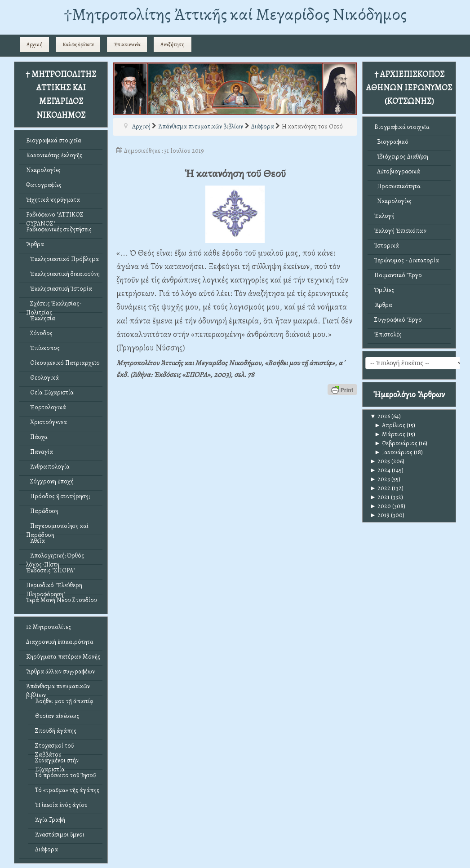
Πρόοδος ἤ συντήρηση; (58, 496)
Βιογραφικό (391, 142)
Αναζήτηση (173, 44)
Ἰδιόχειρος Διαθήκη (401, 157)
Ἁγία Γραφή (50, 820)
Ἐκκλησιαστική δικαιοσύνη (63, 274)
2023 (380, 479)
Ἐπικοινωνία (127, 44)
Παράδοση (42, 511)
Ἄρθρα (35, 244)
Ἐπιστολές (388, 334)
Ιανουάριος (393, 452)
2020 (380, 506)
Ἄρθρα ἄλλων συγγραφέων (60, 671)
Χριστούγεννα (47, 422)
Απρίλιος (390, 425)
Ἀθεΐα (35, 541)
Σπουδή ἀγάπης (56, 731)
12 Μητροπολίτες (49, 627)
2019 (380, 515)
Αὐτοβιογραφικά (397, 171)
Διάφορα (47, 849)
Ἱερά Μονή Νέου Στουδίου (62, 600)
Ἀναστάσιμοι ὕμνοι (60, 835)
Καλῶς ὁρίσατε (78, 44)
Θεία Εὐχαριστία (50, 392)
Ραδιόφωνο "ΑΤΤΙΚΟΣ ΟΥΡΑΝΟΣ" (55, 217)
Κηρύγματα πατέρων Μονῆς (63, 657)
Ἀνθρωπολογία (48, 467)
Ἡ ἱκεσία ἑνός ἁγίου (61, 805)
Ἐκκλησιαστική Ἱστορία (59, 289)
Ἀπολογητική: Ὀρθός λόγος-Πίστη (55, 558)
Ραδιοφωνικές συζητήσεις (59, 229)
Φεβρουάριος (396, 443)
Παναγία (40, 452)
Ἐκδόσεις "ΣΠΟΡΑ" (51, 570)
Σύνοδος (39, 333)
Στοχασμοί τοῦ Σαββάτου (54, 748)
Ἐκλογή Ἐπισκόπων (400, 231)
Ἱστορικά (387, 246)
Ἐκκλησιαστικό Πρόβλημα (62, 259)
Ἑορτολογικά (46, 407)
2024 (380, 470)
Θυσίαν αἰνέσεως (57, 716)
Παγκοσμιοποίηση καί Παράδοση (57, 528)
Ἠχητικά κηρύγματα (53, 200)
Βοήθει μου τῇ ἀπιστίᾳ (64, 701)
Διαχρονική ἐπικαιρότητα (60, 642)
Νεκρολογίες (43, 170)
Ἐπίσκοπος (43, 348)
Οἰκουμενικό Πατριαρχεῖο (63, 363)
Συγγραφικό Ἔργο (398, 320)
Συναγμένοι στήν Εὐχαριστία (57, 763)
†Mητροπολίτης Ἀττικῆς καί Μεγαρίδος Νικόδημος (235, 14)
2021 (380, 497)
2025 (380, 461)
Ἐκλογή (384, 216)
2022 (380, 488)
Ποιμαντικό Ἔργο (398, 275)
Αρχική (35, 44)
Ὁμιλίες (384, 290)
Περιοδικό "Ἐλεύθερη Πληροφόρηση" (54, 587)
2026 (380, 416)
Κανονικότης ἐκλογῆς (54, 155)
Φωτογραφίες (44, 185)
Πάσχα (37, 437)
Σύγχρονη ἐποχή (50, 481)
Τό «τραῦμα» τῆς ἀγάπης (67, 790)
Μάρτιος (390, 434)
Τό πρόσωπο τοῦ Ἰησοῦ (65, 775)
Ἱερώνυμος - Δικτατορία (407, 260)
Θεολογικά (42, 378)
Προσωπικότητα (397, 186)
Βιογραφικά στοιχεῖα (54, 140)
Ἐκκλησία (41, 318)
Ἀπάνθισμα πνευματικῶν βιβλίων (58, 689)
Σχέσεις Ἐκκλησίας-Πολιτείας (54, 306)
